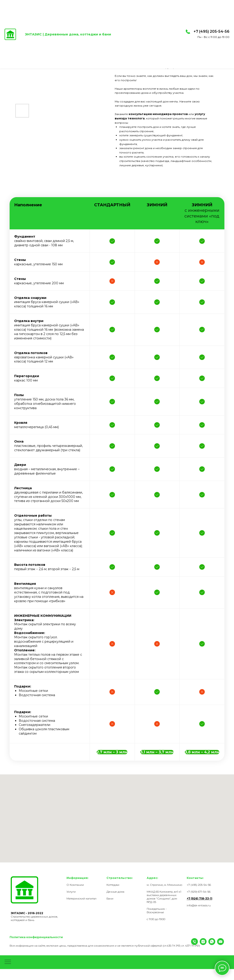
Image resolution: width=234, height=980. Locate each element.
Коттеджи (113, 885)
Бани (110, 898)
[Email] (39, 953)
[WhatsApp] (30, 953)
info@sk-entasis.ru (199, 905)
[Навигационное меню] (8, 973)
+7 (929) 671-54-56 (199, 892)
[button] (112, 752)
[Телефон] (13, 953)
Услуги (71, 892)
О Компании (75, 885)
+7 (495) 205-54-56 (211, 31)
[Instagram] (22, 953)
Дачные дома (115, 892)
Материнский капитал (81, 898)
